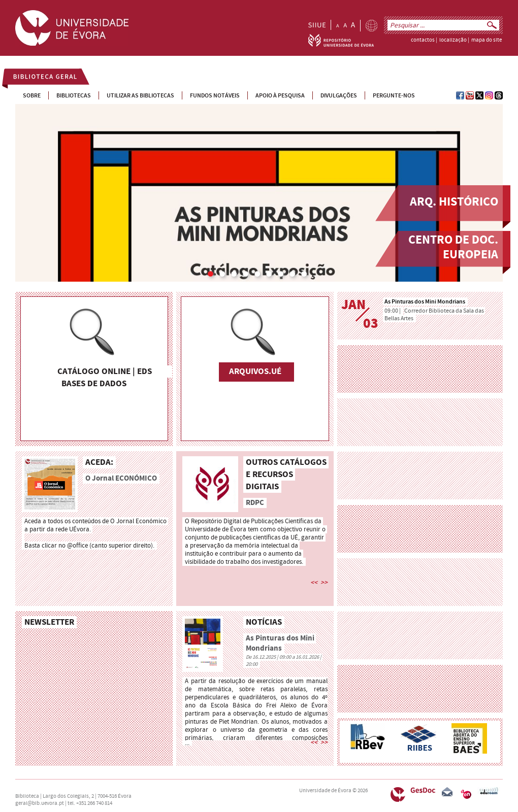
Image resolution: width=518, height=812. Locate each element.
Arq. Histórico (454, 202)
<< (314, 583)
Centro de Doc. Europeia (453, 248)
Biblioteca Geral (39, 78)
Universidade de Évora (325, 791)
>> (324, 583)
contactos (423, 40)
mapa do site (487, 40)
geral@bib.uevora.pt (40, 803)
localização (453, 40)
